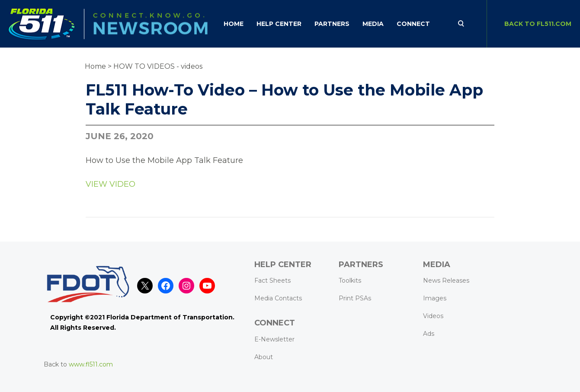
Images (435, 298)
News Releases (446, 280)
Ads (429, 334)
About (264, 357)
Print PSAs (355, 298)
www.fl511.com (91, 364)
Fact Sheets (272, 280)
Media (373, 24)
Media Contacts (278, 298)
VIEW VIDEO (111, 184)
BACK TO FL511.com (538, 24)
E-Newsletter (274, 339)
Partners (332, 24)
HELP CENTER (279, 24)
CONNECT (413, 24)
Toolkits (350, 280)
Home (234, 24)
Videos (433, 316)
